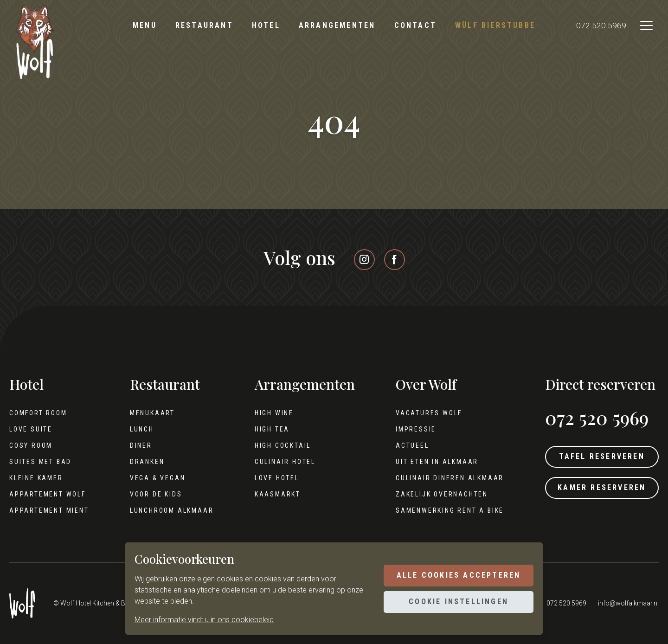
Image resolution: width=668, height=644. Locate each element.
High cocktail (280, 445)
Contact (415, 25)
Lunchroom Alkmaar (171, 510)
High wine (272, 413)
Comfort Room (38, 413)
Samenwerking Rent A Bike (447, 510)
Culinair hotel (283, 462)
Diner (140, 445)
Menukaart (151, 413)
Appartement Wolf (48, 494)
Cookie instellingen (457, 602)
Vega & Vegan (157, 478)
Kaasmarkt (275, 494)
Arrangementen (337, 25)
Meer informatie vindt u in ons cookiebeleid (204, 620)
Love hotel (275, 478)
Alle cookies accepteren (456, 575)
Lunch (141, 429)
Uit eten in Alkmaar (434, 462)
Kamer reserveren (600, 490)
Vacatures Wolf (426, 413)
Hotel (266, 25)
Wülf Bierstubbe (495, 25)
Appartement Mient (49, 510)
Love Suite (31, 429)
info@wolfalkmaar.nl (628, 603)
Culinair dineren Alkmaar (447, 478)
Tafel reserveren (600, 457)
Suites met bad (40, 462)
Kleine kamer (36, 478)
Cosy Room (31, 445)
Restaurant (204, 25)
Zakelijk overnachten (439, 494)
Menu (145, 25)
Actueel (410, 445)
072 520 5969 (598, 26)
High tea (270, 429)
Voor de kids (155, 494)
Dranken (146, 462)
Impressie (413, 429)
